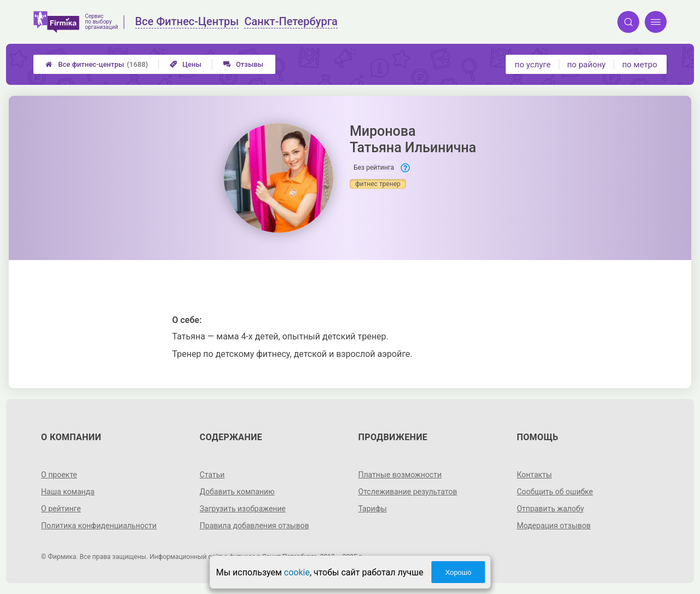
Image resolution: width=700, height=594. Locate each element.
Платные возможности (400, 475)
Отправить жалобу (550, 509)
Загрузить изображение (243, 509)
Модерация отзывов (554, 526)
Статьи (212, 475)
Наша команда (68, 492)
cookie (297, 572)
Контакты (534, 475)
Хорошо (458, 572)
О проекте (59, 475)
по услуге (533, 65)
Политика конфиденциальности (99, 526)
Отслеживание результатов (408, 492)
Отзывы (243, 64)
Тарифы (373, 509)
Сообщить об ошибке (555, 492)
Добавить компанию (237, 492)
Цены (186, 64)
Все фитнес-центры (97, 64)
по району (586, 65)
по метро (640, 65)
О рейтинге (61, 509)
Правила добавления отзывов (254, 526)
